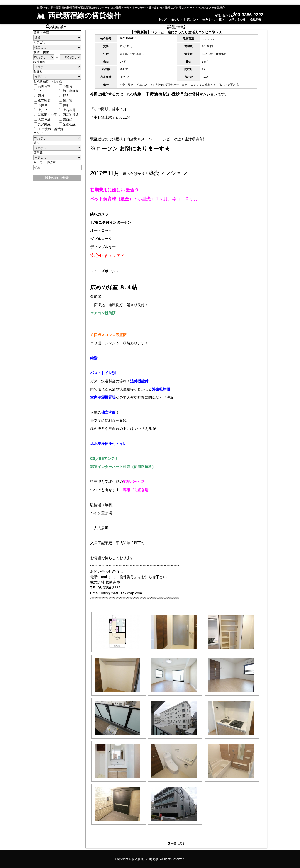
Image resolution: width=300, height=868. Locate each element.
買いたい (192, 19)
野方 (64, 96)
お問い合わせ (237, 19)
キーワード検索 (44, 162)
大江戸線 (42, 119)
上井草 (41, 110)
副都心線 (67, 124)
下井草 (41, 105)
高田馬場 (42, 86)
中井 (39, 91)
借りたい (177, 19)
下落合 (66, 86)
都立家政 (42, 100)
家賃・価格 (41, 52)
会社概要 (256, 19)
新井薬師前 (69, 91)
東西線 (66, 119)
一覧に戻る (176, 844)
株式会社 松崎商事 (145, 859)
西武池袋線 (69, 115)
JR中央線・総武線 (49, 129)
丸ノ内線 (42, 124)
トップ (162, 19)
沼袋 (39, 96)
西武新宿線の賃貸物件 (79, 16)
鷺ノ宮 (66, 100)
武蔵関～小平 (46, 115)
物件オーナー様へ (213, 19)
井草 (64, 105)
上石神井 (67, 110)
